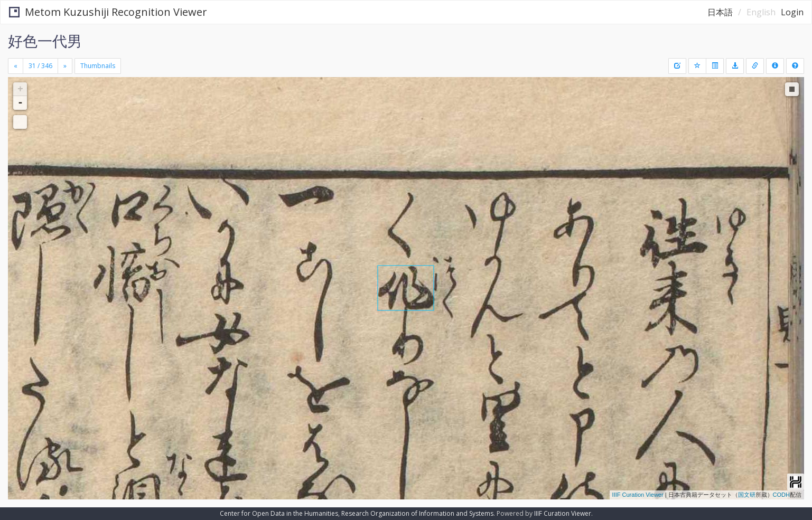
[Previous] (16, 66)
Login (792, 12)
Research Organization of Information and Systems (417, 513)
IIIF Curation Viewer (638, 495)
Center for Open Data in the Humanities (279, 513)
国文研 (747, 495)
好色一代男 (45, 41)
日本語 (720, 12)
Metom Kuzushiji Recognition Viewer (108, 12)
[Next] (65, 66)
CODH (781, 495)
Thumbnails (98, 66)
